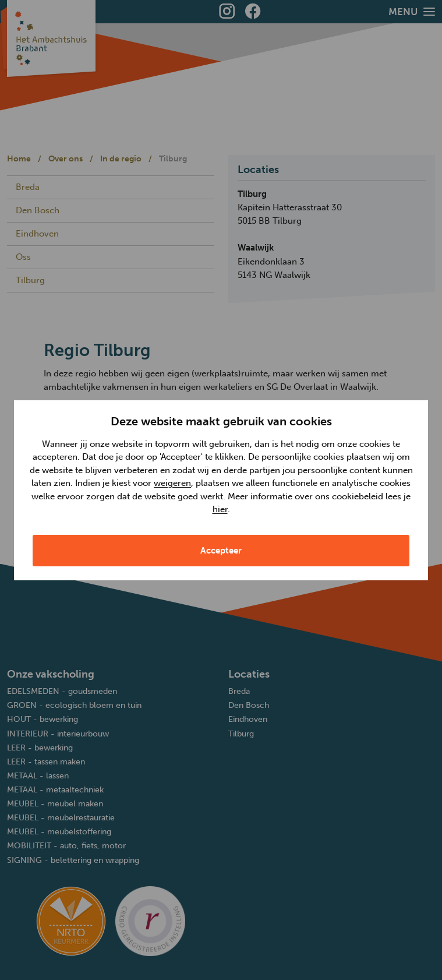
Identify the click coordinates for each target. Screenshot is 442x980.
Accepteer (221, 551)
